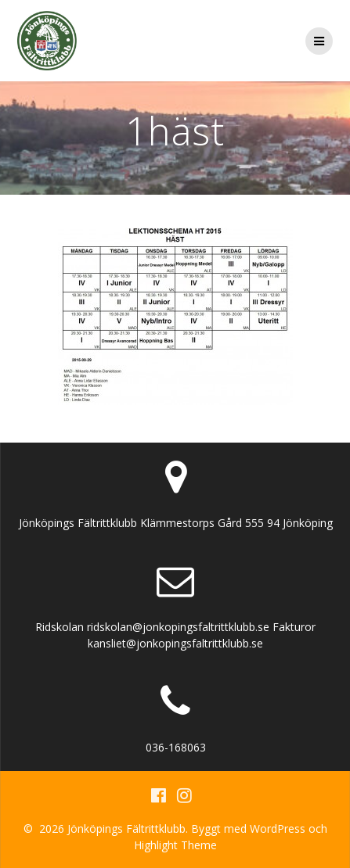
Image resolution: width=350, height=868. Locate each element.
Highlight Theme (175, 845)
